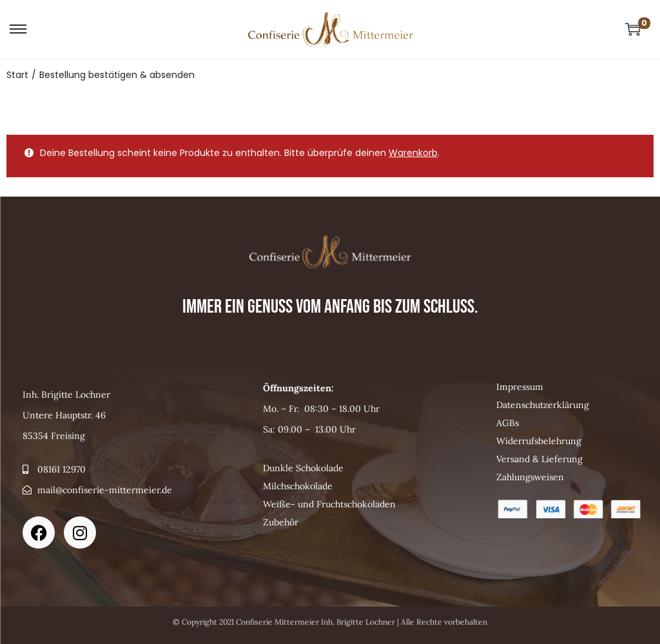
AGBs (508, 423)
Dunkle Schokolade (303, 468)
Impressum (520, 387)
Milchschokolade (298, 486)
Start (17, 75)
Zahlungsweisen (530, 477)
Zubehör (281, 522)
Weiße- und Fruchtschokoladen (329, 504)
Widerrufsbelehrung (539, 441)
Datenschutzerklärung (543, 405)
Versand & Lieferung (539, 459)
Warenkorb (413, 153)
